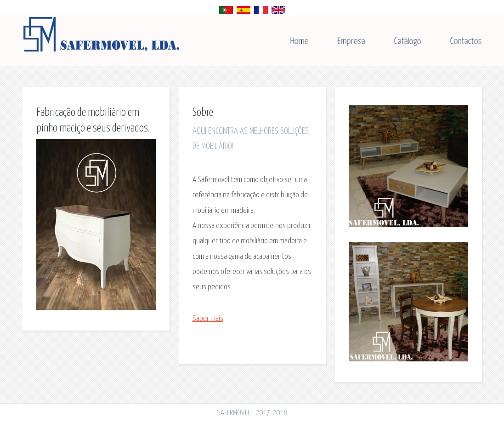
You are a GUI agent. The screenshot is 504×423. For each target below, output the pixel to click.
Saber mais (208, 319)
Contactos (466, 42)
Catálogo (408, 42)
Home (300, 42)
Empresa (351, 42)
